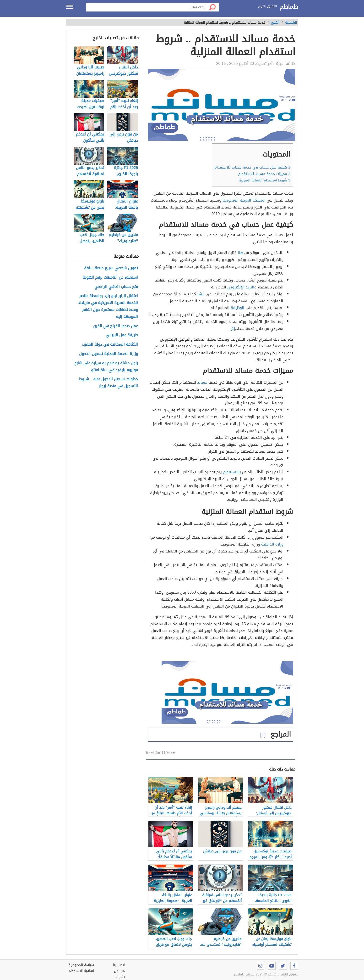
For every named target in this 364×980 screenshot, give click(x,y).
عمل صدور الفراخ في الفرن (116, 326)
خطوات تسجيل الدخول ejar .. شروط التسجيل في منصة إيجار (108, 383)
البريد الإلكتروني (241, 287)
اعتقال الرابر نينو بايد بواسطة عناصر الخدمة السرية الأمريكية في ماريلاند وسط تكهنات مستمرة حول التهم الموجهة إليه (108, 306)
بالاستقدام (232, 472)
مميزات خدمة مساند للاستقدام (264, 174)
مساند (202, 382)
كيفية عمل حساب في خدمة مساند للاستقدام (252, 167)
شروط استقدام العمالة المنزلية (264, 180)
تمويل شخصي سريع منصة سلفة (111, 268)
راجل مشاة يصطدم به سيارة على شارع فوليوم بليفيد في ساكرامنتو (106, 367)
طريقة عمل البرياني (122, 335)
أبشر (201, 294)
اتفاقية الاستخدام (81, 971)
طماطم (289, 7)
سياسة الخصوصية (81, 965)
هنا (240, 253)
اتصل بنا (119, 965)
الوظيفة (237, 308)
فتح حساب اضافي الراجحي (116, 287)
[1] (233, 329)
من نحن (119, 971)
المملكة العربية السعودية (244, 200)
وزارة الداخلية (272, 544)
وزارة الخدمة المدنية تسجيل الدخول (109, 354)
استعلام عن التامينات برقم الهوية (110, 278)
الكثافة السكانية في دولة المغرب (110, 345)
